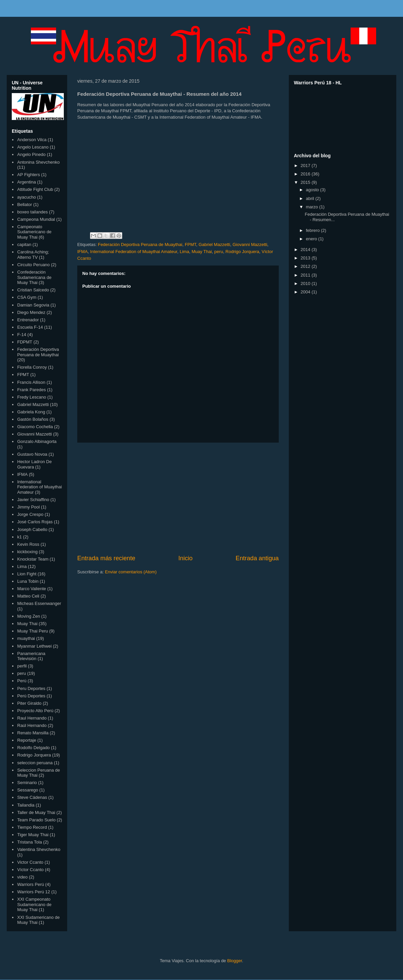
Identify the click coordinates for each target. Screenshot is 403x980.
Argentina (27, 182)
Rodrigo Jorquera (242, 252)
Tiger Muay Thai (33, 835)
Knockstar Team (33, 559)
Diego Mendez (31, 312)
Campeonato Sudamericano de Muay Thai (34, 232)
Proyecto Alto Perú (35, 711)
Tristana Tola (30, 842)
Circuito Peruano (33, 265)
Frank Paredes (31, 390)
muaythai (26, 638)
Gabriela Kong (31, 412)
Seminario (27, 783)
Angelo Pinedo (31, 154)
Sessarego (28, 790)
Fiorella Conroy (32, 367)
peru (219, 252)
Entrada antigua (257, 558)
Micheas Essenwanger (39, 603)
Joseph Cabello (32, 529)
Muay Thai (201, 252)
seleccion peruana (35, 763)
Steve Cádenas (32, 797)
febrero (314, 230)
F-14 (22, 335)
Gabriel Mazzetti (214, 244)
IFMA (82, 252)
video (22, 877)
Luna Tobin (28, 581)
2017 (306, 166)
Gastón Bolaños (33, 419)
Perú (22, 681)
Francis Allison (31, 382)
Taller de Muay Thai (36, 812)
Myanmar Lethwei (34, 646)
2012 (306, 266)
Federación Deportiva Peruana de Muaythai (140, 244)
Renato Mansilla (33, 733)
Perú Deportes (31, 696)
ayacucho (27, 197)
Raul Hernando (32, 718)
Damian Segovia (33, 305)
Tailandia (26, 805)
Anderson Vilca (32, 140)
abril (311, 198)
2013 (306, 258)
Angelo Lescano (33, 147)
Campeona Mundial (36, 219)
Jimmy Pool (28, 507)
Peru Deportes (31, 688)
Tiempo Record (32, 827)
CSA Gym (27, 297)
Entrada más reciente (106, 558)
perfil (22, 666)
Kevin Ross (28, 544)
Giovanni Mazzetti (250, 244)
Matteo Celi (28, 596)
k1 (19, 537)
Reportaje (27, 740)
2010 (306, 283)
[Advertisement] (178, 498)
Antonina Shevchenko (38, 162)
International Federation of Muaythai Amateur (133, 252)
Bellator (25, 205)
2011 (306, 275)
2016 (306, 174)
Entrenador (28, 320)
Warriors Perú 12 (34, 892)
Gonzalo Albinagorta (37, 441)
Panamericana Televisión (31, 656)
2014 (306, 250)
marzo (313, 207)
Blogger (234, 961)
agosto (313, 190)
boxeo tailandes (32, 212)
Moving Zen (29, 616)
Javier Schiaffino (33, 500)
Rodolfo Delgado (33, 748)
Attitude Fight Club (35, 189)
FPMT (190, 244)
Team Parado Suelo (36, 820)
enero (312, 239)
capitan (24, 244)
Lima (184, 252)
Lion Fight (27, 574)
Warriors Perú (31, 884)
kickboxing (27, 552)
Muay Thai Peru (33, 631)
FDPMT (25, 342)
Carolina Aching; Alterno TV (33, 255)
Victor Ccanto (30, 862)
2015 (306, 182)
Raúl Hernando (32, 725)
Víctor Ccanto (30, 870)
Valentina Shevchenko (39, 849)
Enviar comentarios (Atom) (131, 572)
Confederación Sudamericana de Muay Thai (34, 277)
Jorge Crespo (30, 514)
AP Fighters (29, 175)
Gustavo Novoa (32, 454)
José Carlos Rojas (35, 522)
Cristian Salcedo (33, 290)
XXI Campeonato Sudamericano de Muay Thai (34, 904)
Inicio (185, 558)
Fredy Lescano (32, 397)
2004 (306, 292)
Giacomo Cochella (35, 427)
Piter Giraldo (29, 703)
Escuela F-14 (30, 327)
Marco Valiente (32, 589)
